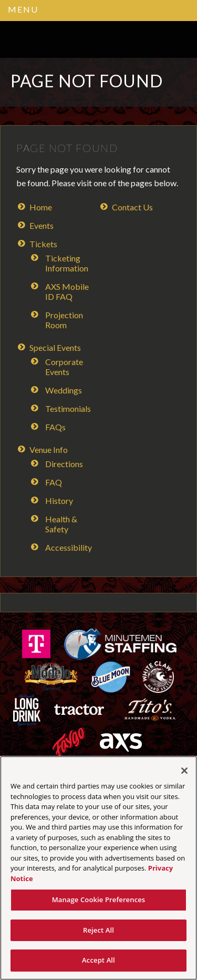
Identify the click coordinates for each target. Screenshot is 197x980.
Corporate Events (64, 367)
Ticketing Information (67, 263)
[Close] (184, 771)
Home (41, 207)
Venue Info (49, 449)
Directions (64, 464)
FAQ (54, 482)
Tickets (43, 244)
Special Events (55, 347)
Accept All (98, 960)
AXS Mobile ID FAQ (67, 291)
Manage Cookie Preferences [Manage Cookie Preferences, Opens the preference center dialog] (99, 900)
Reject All (98, 930)
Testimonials (68, 408)
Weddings (64, 390)
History (59, 501)
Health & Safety (61, 524)
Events (42, 225)
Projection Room (64, 320)
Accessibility (69, 547)
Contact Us (132, 207)
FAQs (55, 427)
